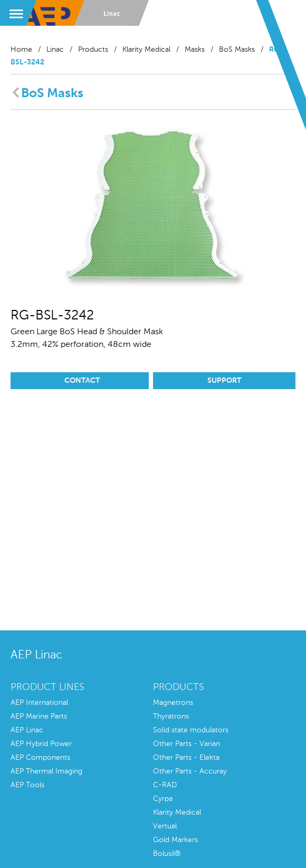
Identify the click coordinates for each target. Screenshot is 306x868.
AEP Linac (27, 730)
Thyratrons (171, 716)
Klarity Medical (146, 50)
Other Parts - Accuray (190, 771)
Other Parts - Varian (187, 744)
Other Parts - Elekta (186, 758)
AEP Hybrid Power (41, 744)
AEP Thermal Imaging (46, 771)
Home (21, 50)
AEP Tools (27, 785)
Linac (55, 50)
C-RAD (165, 785)
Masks (195, 50)
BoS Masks (237, 50)
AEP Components (40, 758)
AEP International (39, 703)
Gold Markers (175, 840)
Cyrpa (163, 799)
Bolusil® (167, 854)
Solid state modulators (191, 730)
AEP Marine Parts (39, 716)
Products (93, 50)
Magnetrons (173, 703)
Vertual (165, 826)
